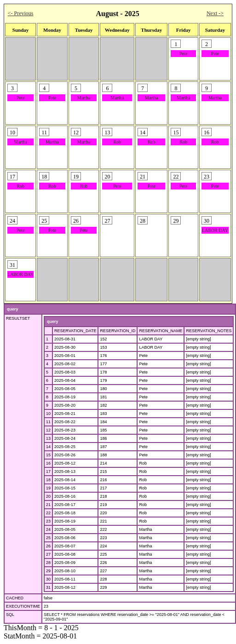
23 (48, 521)
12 (48, 430)
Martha (84, 98)
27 (48, 554)
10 (48, 414)
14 (48, 447)
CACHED (15, 598)
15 (48, 455)
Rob (117, 142)
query (13, 309)
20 (48, 496)
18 (48, 480)
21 (48, 505)
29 (48, 571)
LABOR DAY (215, 230)
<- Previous (21, 13)
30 (48, 579)
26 (48, 546)
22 (48, 513)
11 (48, 422)
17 (48, 471)
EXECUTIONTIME (23, 606)
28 (48, 563)
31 (48, 587)
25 (48, 538)
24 (48, 529)
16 (48, 463)
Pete (183, 54)
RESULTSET (18, 318)
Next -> (215, 13)
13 (48, 438)
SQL (10, 615)
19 (48, 488)
